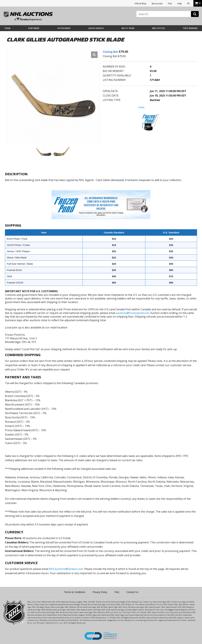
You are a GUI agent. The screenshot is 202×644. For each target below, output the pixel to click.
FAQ (170, 4)
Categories (64, 28)
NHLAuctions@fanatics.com (66, 569)
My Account (157, 4)
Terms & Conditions (75, 592)
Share (141, 107)
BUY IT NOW (128, 28)
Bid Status (159, 28)
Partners (34, 28)
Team (7, 28)
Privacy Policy (100, 592)
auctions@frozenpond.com (133, 313)
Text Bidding (190, 28)
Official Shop (140, 4)
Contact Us (132, 592)
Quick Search (96, 28)
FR (188, 4)
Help (180, 4)
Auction (155, 100)
